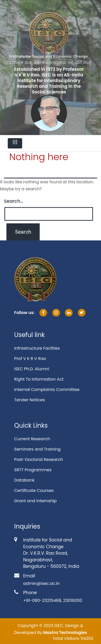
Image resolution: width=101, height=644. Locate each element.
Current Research (32, 439)
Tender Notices (30, 400)
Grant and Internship (35, 501)
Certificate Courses (34, 490)
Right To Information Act (39, 379)
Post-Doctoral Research (39, 460)
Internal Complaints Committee (47, 390)
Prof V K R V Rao (30, 359)
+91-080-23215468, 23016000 (53, 600)
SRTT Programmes (33, 470)
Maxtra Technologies (65, 633)
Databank (24, 480)
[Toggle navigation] (15, 143)
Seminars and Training (37, 449)
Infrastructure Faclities (37, 348)
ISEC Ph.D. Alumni (32, 369)
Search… (14, 201)
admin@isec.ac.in (41, 583)
